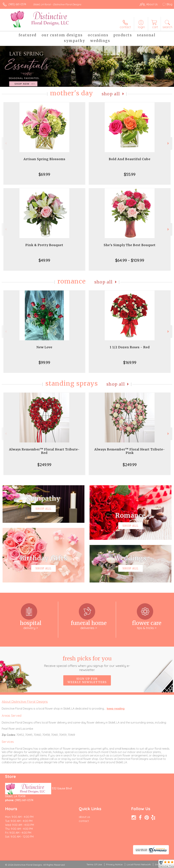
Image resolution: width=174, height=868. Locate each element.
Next (169, 143)
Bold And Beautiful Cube (130, 159)
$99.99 (44, 362)
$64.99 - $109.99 (130, 260)
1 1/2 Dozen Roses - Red (130, 347)
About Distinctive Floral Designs (25, 702)
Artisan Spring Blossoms (44, 159)
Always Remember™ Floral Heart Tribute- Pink (130, 451)
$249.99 (44, 465)
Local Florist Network (139, 864)
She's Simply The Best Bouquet (130, 245)
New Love (44, 347)
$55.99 (130, 174)
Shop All (111, 94)
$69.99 (44, 174)
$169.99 (130, 362)
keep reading (116, 709)
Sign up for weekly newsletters (87, 680)
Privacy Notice (114, 864)
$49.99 (44, 260)
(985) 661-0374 (17, 4)
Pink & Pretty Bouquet (44, 245)
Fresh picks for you (87, 663)
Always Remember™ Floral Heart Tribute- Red (44, 451)
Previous (5, 143)
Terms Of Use (94, 864)
